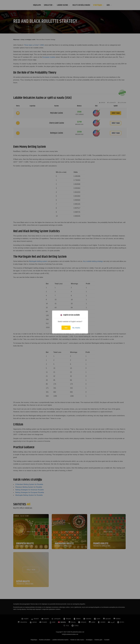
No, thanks (76, 328)
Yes (66, 328)
